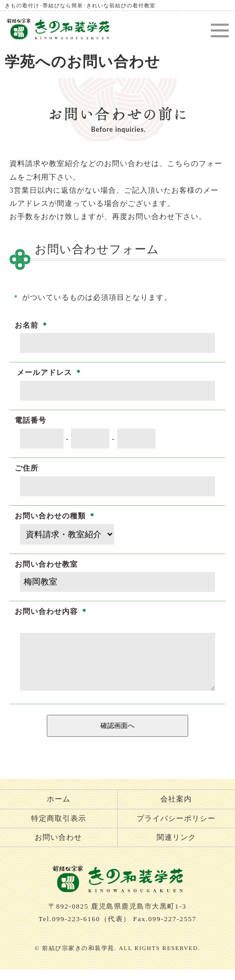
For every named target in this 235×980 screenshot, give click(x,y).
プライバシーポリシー (176, 829)
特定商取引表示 (59, 829)
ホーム (59, 810)
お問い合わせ (58, 848)
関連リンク (176, 848)
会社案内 (176, 810)
